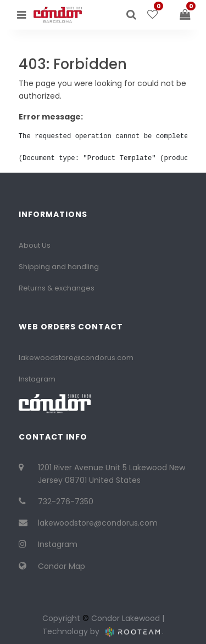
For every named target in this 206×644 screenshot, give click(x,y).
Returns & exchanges (57, 288)
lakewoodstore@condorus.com (76, 358)
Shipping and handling (59, 267)
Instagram (37, 379)
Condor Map (62, 566)
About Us (35, 245)
